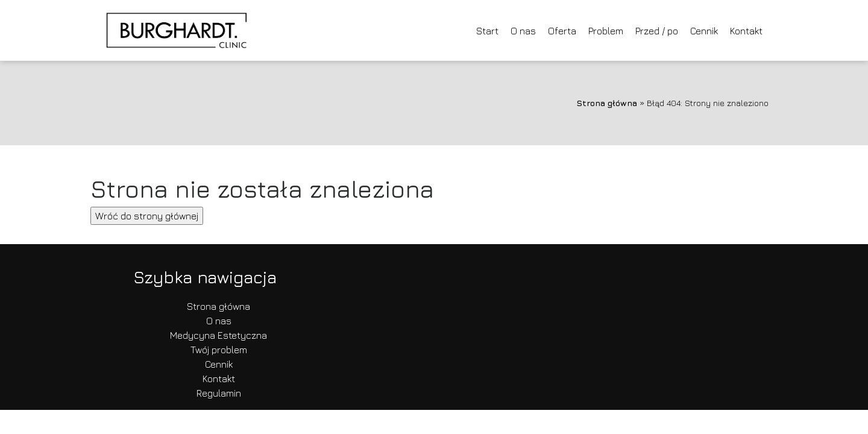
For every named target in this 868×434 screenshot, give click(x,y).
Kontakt (746, 31)
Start (487, 31)
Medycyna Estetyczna (219, 335)
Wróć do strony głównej (147, 216)
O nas (523, 31)
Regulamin (219, 393)
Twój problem (219, 350)
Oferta (562, 31)
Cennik (704, 31)
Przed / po (657, 31)
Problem (606, 31)
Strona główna (607, 103)
